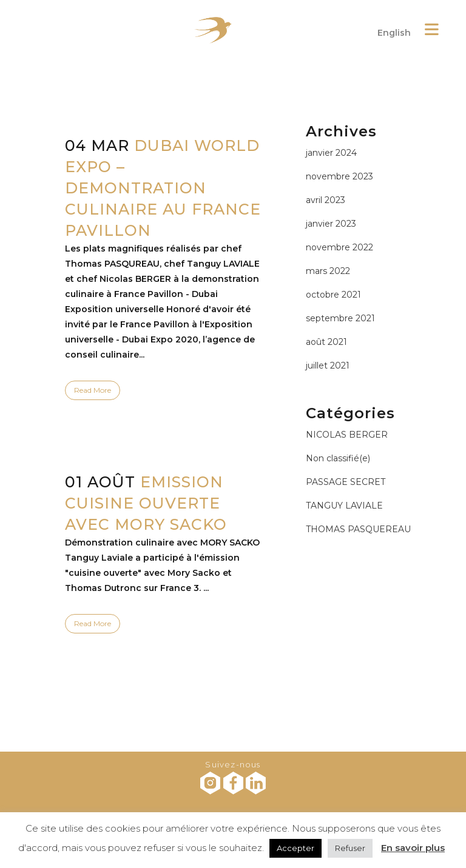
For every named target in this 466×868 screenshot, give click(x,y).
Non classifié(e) (338, 458)
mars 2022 (328, 271)
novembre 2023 (339, 176)
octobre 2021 (333, 295)
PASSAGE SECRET (346, 482)
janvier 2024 (331, 153)
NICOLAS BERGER (347, 435)
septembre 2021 (340, 318)
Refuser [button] (350, 848)
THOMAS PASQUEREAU (358, 529)
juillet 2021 (328, 366)
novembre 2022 (339, 247)
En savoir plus (413, 848)
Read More (93, 390)
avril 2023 (326, 200)
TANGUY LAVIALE (344, 506)
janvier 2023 (331, 224)
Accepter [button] (295, 848)
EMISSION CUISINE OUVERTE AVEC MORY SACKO (146, 503)
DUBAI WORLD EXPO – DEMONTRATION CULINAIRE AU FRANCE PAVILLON (163, 188)
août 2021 (326, 342)
